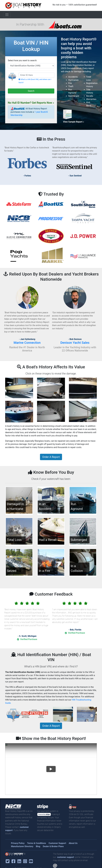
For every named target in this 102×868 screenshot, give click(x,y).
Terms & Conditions (37, 843)
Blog (38, 846)
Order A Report (51, 457)
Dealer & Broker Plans (53, 846)
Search (31, 91)
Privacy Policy (18, 843)
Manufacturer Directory (22, 846)
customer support (66, 857)
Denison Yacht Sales (75, 343)
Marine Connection (27, 343)
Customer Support (57, 843)
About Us (73, 843)
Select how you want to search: (22, 60)
